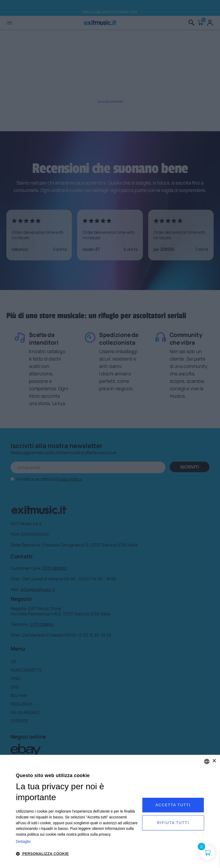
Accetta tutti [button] (173, 805)
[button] (77, 854)
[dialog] (110, 811)
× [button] (214, 761)
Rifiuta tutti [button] (173, 823)
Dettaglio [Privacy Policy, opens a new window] (23, 841)
